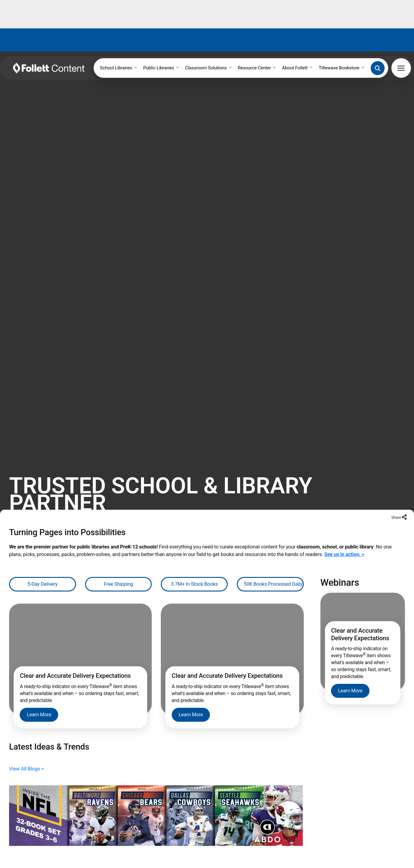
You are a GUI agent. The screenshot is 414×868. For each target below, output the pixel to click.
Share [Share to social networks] (397, 490)
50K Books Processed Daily (273, 556)
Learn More (39, 687)
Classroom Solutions (208, 68)
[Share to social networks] (404, 490)
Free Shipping (118, 556)
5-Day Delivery (43, 556)
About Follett (297, 68)
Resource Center (257, 68)
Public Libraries (161, 68)
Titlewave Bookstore (341, 68)
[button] (378, 68)
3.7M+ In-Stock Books (194, 556)
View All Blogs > (26, 741)
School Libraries (119, 68)
